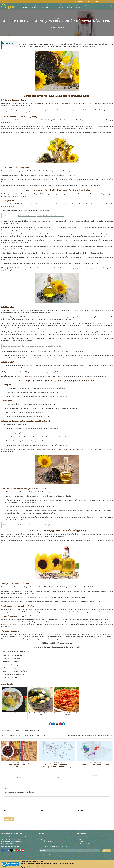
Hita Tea (70, 6)
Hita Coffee (61, 6)
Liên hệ (98, 1)
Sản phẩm (35, 6)
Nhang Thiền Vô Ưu (48, 6)
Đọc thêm (19, 776)
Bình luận (6, 794)
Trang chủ (26, 6)
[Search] (111, 6)
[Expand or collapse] (15, 43)
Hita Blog (86, 6)
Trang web (80, 809)
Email (42, 809)
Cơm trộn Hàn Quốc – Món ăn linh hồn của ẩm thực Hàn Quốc (23, 734)
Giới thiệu (90, 1)
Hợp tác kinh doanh (85, 842)
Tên (5, 809)
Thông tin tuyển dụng (85, 836)
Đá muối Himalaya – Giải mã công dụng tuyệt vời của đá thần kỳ (90, 734)
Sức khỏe (57, 18)
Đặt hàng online (79, 2)
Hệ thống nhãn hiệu (47, 840)
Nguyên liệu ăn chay (35, 729)
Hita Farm (77, 6)
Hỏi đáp (81, 840)
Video (81, 838)
